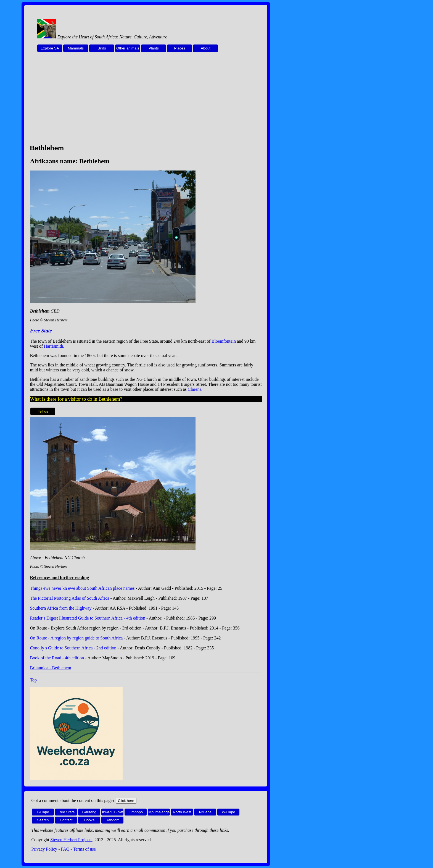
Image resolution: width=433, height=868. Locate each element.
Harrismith (53, 346)
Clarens (195, 389)
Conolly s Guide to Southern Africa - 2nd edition (73, 648)
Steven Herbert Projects (71, 840)
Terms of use (84, 849)
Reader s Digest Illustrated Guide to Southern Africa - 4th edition (88, 618)
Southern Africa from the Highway (61, 608)
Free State (41, 331)
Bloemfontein (224, 341)
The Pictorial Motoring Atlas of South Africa (69, 598)
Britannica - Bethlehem (50, 668)
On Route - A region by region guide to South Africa (76, 638)
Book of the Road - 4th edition (57, 658)
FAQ (65, 849)
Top (33, 680)
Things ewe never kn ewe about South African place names (82, 588)
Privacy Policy (44, 849)
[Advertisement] (146, 101)
